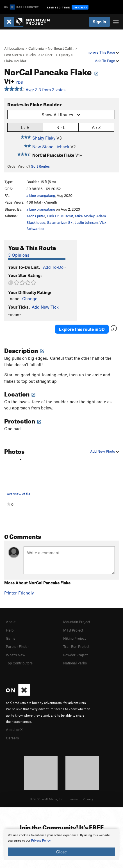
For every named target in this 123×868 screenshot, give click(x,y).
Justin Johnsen (86, 222)
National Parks (75, 663)
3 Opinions (19, 255)
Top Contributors (19, 663)
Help (10, 630)
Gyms (11, 638)
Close (61, 852)
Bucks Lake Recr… (40, 55)
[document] (61, 844)
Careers (12, 738)
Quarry (65, 55)
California (36, 48)
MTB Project (73, 630)
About (11, 622)
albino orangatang (41, 195)
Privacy (88, 799)
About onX (14, 730)
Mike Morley (85, 216)
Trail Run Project (76, 646)
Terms (73, 799)
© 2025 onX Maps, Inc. (47, 799)
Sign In (99, 22)
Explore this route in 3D (82, 329)
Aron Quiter (36, 216)
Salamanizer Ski (60, 222)
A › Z (96, 127)
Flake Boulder (15, 61)
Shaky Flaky (44, 138)
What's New (16, 655)
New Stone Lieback (51, 147)
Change (30, 299)
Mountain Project (77, 622)
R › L (61, 127)
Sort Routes (40, 166)
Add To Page (107, 61)
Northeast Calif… (61, 48)
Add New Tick (45, 307)
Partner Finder (17, 646)
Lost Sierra (13, 55)
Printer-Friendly (19, 593)
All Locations (14, 48)
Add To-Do (53, 267)
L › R (25, 127)
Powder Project (75, 655)
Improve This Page (102, 52)
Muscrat (67, 216)
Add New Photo (104, 451)
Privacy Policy (41, 841)
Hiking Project (74, 638)
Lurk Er (53, 216)
